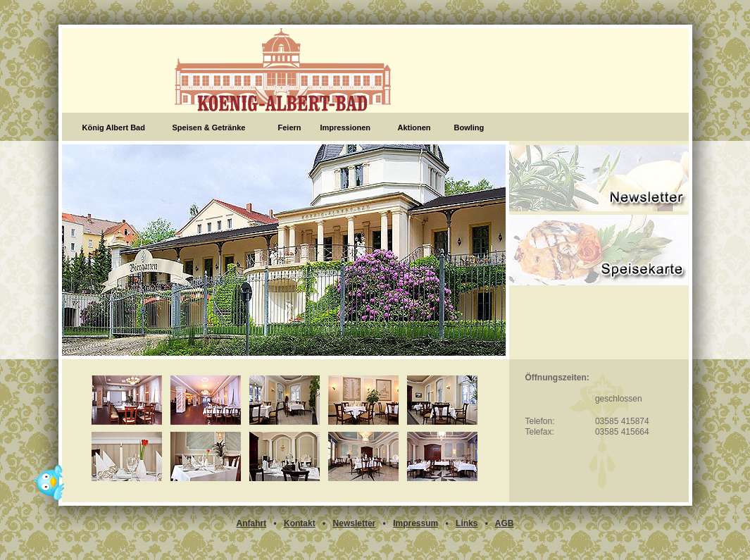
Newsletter (355, 523)
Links (467, 523)
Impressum (415, 523)
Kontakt (300, 523)
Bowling (469, 127)
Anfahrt (251, 523)
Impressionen (346, 127)
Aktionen (414, 127)
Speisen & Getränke (209, 127)
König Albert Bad (114, 127)
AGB (505, 523)
